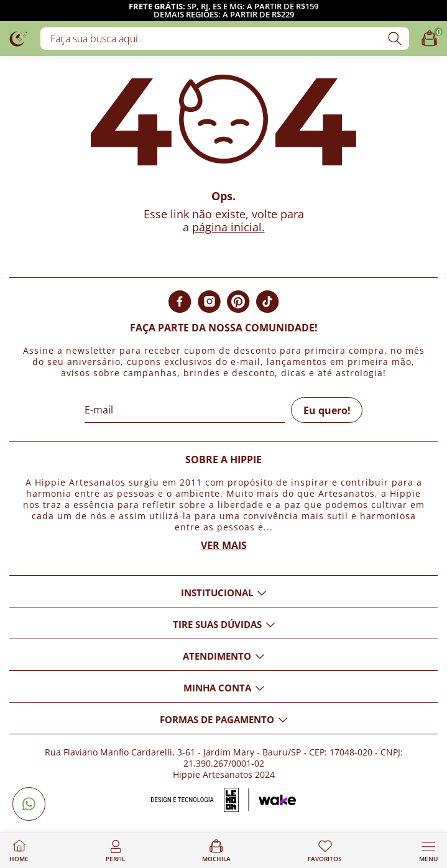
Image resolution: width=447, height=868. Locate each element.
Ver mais (224, 545)
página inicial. (228, 227)
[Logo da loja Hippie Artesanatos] (19, 38)
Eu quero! (327, 410)
